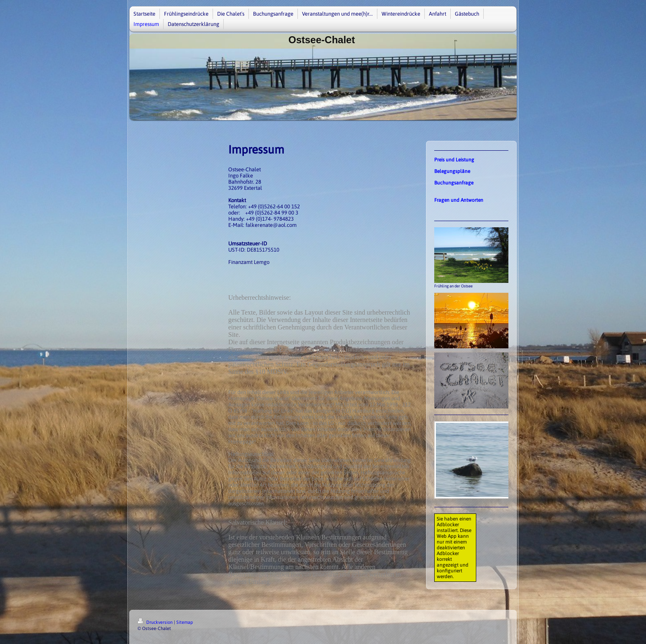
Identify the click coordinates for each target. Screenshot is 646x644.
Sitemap (185, 622)
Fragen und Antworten (459, 200)
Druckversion (156, 622)
